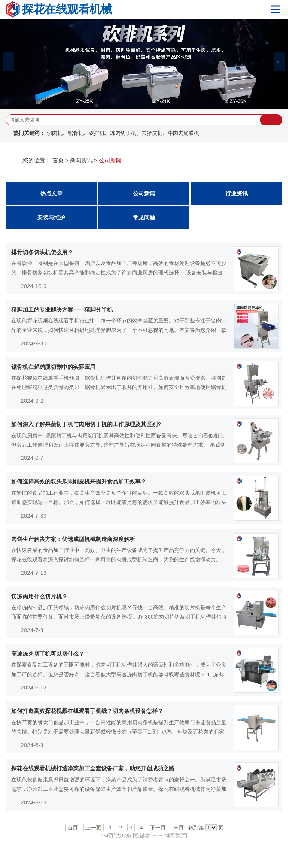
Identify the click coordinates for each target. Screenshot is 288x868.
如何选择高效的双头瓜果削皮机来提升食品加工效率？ (79, 482)
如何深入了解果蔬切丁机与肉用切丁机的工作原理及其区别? (86, 425)
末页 (178, 830)
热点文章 (51, 194)
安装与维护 (51, 218)
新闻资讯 (81, 160)
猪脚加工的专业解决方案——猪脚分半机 (62, 309)
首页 (58, 160)
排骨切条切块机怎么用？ (42, 252)
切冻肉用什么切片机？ (39, 598)
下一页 (158, 830)
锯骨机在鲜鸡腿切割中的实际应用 (53, 367)
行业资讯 (237, 194)
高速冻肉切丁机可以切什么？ (48, 655)
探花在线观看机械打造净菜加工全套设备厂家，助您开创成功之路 (93, 771)
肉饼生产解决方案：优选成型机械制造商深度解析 (73, 540)
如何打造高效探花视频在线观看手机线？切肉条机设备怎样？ (87, 713)
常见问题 (144, 218)
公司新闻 (144, 194)
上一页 (93, 830)
